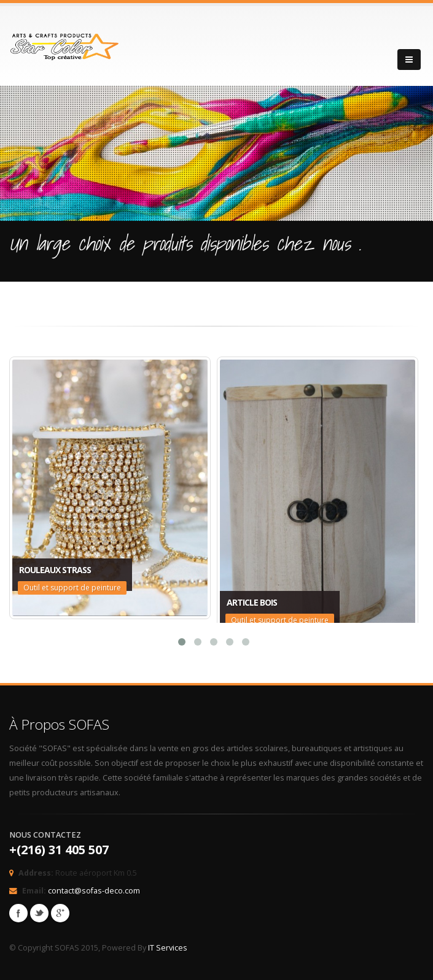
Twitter (39, 913)
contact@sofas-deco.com (94, 891)
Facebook (18, 913)
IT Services (168, 948)
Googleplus (60, 913)
